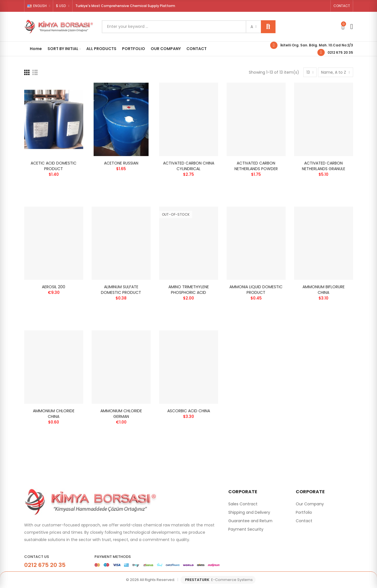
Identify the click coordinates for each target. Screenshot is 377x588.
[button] (342, 6)
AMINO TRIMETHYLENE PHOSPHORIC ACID (189, 290)
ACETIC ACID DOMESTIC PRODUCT (54, 166)
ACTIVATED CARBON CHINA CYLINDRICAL (189, 166)
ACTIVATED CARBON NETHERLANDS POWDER (256, 166)
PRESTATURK (219, 580)
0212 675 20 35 (340, 52)
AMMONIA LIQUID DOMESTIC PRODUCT (256, 290)
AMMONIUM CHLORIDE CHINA (54, 414)
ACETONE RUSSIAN (121, 163)
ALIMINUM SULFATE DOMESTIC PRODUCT (121, 290)
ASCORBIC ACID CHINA (189, 411)
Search (268, 27)
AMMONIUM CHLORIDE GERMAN (121, 414)
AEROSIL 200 (54, 287)
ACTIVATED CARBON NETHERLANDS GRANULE (324, 166)
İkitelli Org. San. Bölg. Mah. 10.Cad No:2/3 (317, 45)
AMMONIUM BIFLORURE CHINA (324, 290)
